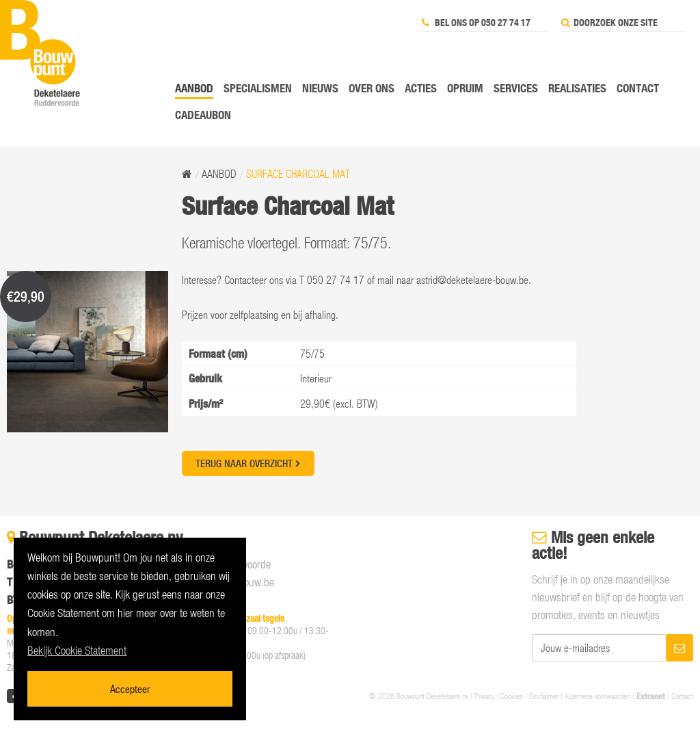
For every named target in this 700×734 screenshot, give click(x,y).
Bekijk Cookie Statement (77, 651)
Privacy (484, 696)
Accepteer (130, 689)
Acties (421, 88)
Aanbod (194, 88)
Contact (638, 88)
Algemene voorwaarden (597, 696)
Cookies (512, 696)
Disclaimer (544, 696)
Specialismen (258, 88)
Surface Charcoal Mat (298, 174)
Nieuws (320, 88)
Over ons (372, 88)
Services (516, 88)
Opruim (465, 88)
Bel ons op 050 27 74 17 (476, 23)
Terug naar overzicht (248, 463)
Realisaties (577, 88)
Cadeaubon (203, 115)
